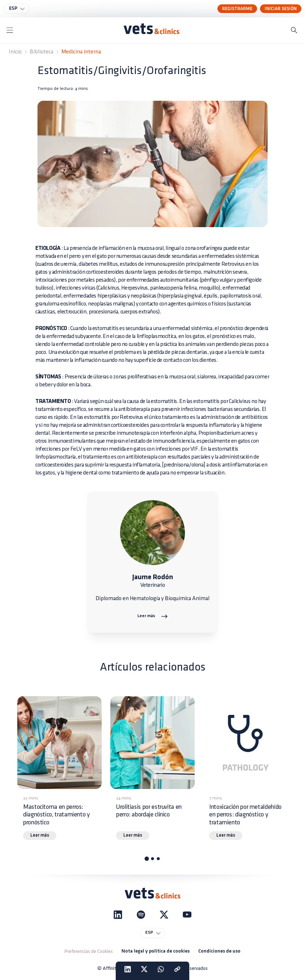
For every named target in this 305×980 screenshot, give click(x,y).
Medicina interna (81, 52)
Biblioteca (41, 52)
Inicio (15, 52)
